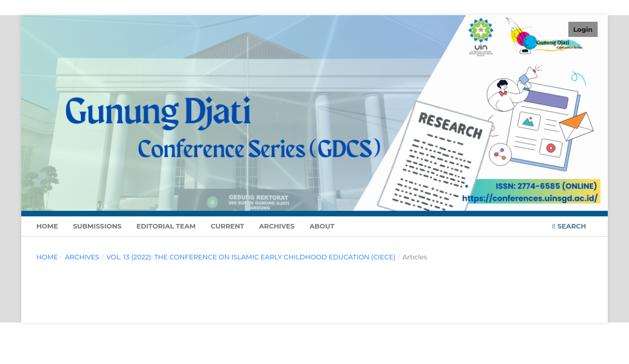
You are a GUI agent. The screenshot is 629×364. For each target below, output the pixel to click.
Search (569, 226)
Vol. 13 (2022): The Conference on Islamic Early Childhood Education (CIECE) (251, 257)
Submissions (97, 226)
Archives (277, 226)
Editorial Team (166, 226)
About (322, 226)
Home (47, 226)
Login (583, 29)
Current (228, 226)
